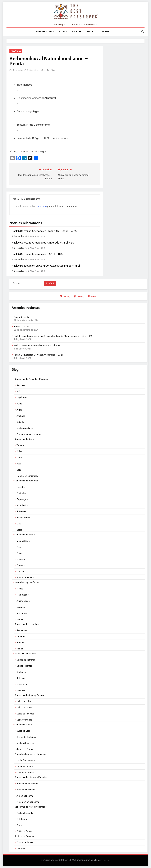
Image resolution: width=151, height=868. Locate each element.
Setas (19, 530)
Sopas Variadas (24, 720)
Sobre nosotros (45, 32)
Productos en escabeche (29, 434)
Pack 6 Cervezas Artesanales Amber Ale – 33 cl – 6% (43, 243)
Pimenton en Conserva (28, 802)
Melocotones (23, 541)
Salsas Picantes (24, 666)
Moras (20, 619)
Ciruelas (21, 566)
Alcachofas (22, 506)
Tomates (21, 487)
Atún (19, 392)
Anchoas (21, 416)
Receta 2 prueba (22, 317)
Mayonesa (22, 684)
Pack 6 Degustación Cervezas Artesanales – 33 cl (38, 355)
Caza (19, 470)
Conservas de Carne (24, 439)
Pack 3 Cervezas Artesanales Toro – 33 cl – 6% (37, 346)
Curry (19, 825)
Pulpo (19, 404)
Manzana (21, 559)
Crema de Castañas (26, 737)
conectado (41, 206)
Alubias (20, 643)
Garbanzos (22, 631)
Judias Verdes (24, 518)
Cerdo (19, 458)
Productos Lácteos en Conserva (30, 754)
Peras (19, 547)
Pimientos (22, 493)
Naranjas (21, 607)
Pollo (19, 452)
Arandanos (22, 613)
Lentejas (21, 637)
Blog (62, 32)
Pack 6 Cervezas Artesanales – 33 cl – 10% (37, 254)
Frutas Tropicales (25, 578)
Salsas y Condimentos (26, 654)
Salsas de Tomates (26, 660)
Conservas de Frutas (25, 535)
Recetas (77, 32)
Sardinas (21, 386)
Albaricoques (23, 601)
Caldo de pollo (24, 702)
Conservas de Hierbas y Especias (31, 778)
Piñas (19, 553)
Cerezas (20, 572)
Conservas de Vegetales (26, 481)
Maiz (19, 524)
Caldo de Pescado (25, 714)
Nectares (21, 849)
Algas (19, 410)
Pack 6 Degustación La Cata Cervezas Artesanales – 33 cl (46, 266)
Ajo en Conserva (25, 796)
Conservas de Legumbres (27, 624)
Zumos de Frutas (25, 843)
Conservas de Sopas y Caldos (29, 695)
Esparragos (22, 499)
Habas (20, 649)
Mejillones (22, 398)
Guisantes (21, 512)
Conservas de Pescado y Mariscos (31, 379)
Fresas (20, 589)
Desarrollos (18, 70)
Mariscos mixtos (25, 428)
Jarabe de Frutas (25, 749)
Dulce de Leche (24, 731)
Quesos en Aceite (25, 773)
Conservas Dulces (23, 725)
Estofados (22, 819)
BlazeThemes (102, 860)
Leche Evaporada (25, 767)
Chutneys (21, 672)
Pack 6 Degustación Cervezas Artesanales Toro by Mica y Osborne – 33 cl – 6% (53, 336)
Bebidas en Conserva (25, 836)
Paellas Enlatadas (25, 813)
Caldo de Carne (24, 708)
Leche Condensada (26, 760)
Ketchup (20, 678)
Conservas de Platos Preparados (31, 807)
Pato (19, 464)
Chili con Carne (24, 832)
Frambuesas (23, 595)
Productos (15, 51)
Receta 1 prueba (22, 327)
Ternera (20, 446)
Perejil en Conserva (26, 790)
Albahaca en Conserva (28, 784)
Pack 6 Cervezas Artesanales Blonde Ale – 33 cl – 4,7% (44, 231)
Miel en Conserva (25, 743)
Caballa (20, 422)
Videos (105, 32)
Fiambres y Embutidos (28, 476)
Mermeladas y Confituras (27, 583)
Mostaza (21, 691)
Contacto (91, 32)
